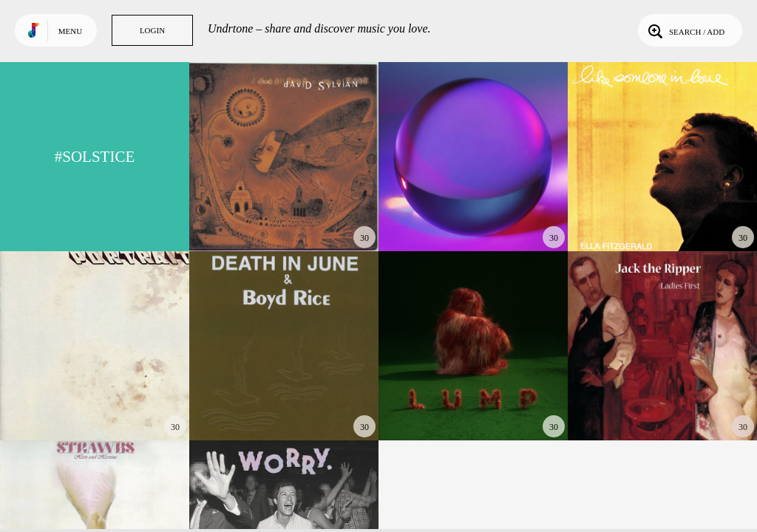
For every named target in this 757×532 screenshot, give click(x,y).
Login (152, 30)
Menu (70, 31)
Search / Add (685, 30)
